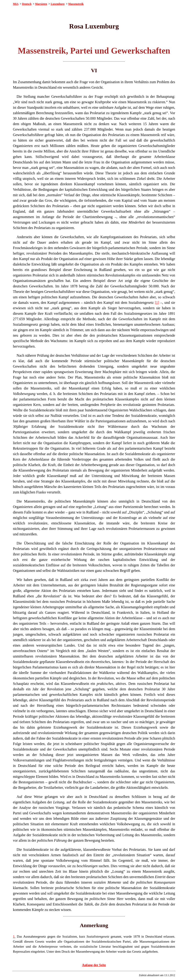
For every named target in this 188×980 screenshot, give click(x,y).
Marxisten (41, 4)
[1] (157, 303)
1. (14, 936)
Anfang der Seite (94, 965)
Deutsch (27, 4)
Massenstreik (76, 4)
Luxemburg (58, 4)
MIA (16, 4)
